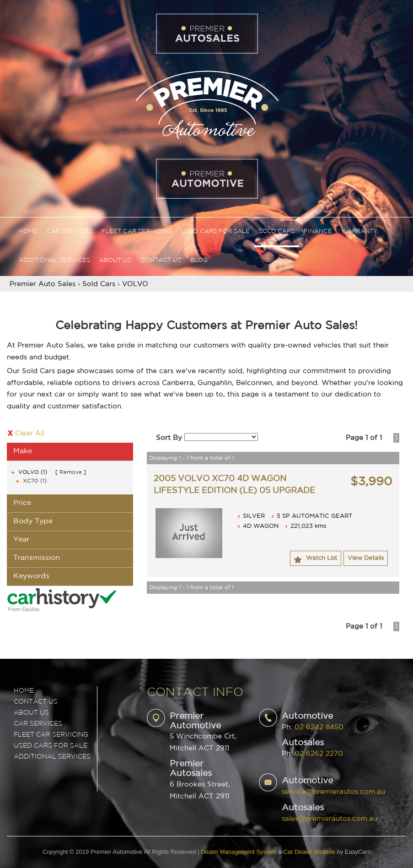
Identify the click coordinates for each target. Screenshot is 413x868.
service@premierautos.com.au (333, 792)
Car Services (70, 231)
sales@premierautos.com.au (330, 819)
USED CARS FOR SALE (51, 746)
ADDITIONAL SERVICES (52, 757)
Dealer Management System (239, 852)
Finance (318, 231)
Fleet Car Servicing (137, 231)
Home (28, 231)
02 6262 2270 (319, 754)
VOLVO (135, 284)
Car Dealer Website (309, 852)
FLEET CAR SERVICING (51, 735)
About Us (115, 260)
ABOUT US (31, 713)
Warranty (359, 231)
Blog (199, 260)
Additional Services (54, 260)
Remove (71, 472)
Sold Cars (277, 231)
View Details (366, 558)
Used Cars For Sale (215, 231)
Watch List (322, 558)
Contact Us (161, 260)
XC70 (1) (35, 481)
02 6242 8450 (319, 727)
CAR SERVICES (38, 724)
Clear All (30, 433)
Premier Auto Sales (43, 284)
